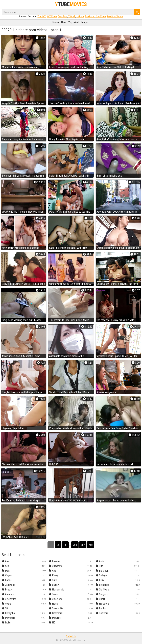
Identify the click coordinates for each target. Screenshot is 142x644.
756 (75, 545)
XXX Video (52, 16)
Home (56, 22)
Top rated (73, 22)
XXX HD (72, 16)
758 (91, 545)
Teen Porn (63, 16)
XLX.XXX (42, 16)
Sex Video (101, 16)
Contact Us (71, 636)
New (64, 22)
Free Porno (90, 16)
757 (83, 545)
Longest (85, 22)
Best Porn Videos (115, 16)
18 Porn (80, 16)
